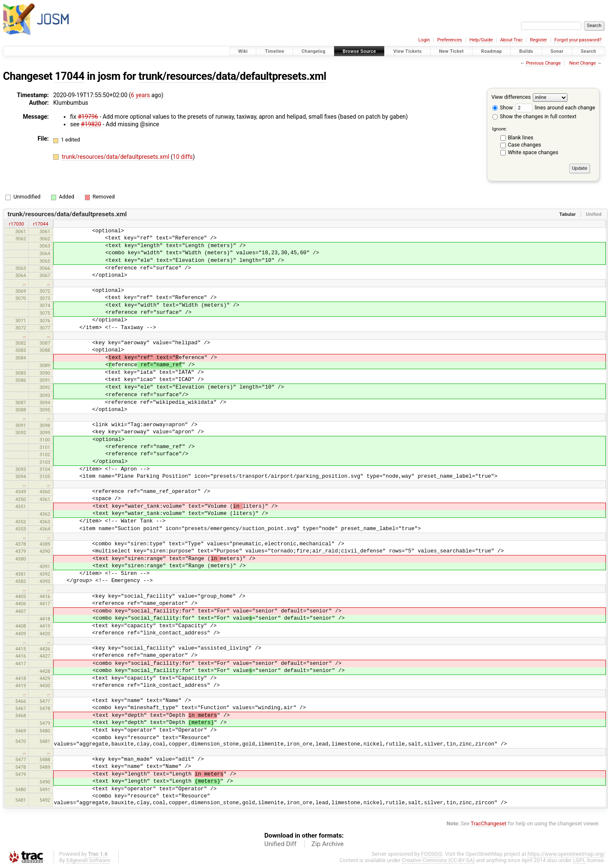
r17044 (41, 224)
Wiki (243, 51)
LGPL (579, 860)
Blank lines (521, 137)
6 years (140, 95)
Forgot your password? (578, 40)
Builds (526, 51)
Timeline (274, 51)
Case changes (525, 145)
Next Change (582, 63)
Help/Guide (481, 40)
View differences (511, 97)
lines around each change (555, 107)
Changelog (313, 51)
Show (503, 107)
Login (424, 40)
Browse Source (360, 51)
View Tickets (407, 51)
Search (588, 51)
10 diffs (183, 157)
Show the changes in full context (534, 116)
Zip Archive (328, 844)
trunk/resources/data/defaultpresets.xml (232, 76)
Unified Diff (280, 844)
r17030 (16, 224)
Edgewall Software (88, 860)
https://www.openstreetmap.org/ (566, 854)
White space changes (533, 152)
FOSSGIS (432, 854)
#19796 (88, 117)
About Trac (512, 40)
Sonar (557, 51)
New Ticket (452, 51)
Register (538, 40)
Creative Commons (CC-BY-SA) (438, 860)
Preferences (449, 40)
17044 (70, 76)
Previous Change (543, 63)
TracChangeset (489, 823)
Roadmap (491, 51)
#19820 (91, 124)
